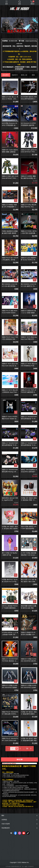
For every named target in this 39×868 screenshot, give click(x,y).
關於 (3, 815)
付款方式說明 (6, 824)
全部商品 (4, 820)
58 (27, 749)
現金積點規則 (6, 828)
